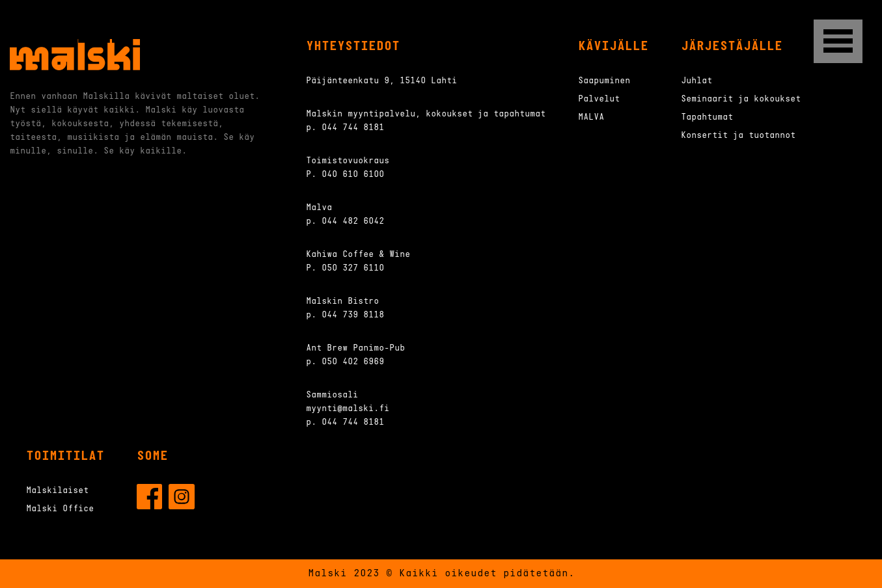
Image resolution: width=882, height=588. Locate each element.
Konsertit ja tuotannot (738, 136)
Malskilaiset (57, 491)
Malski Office (60, 509)
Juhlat (696, 81)
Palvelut (599, 99)
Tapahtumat (707, 117)
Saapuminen (604, 81)
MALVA (591, 117)
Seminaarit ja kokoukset (741, 99)
